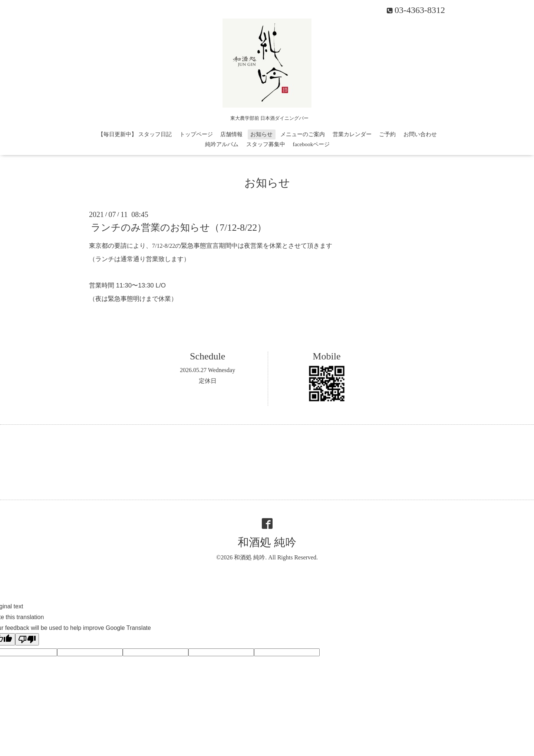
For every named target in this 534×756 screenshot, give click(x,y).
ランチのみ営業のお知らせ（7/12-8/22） (179, 228)
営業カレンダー (352, 134)
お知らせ (261, 134)
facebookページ (311, 144)
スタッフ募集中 (266, 144)
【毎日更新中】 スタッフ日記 (135, 134)
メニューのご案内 (303, 134)
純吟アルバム (222, 144)
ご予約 (387, 134)
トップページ (196, 134)
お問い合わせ (420, 134)
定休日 (208, 381)
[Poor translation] (27, 639)
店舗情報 (231, 134)
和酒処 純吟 (267, 542)
